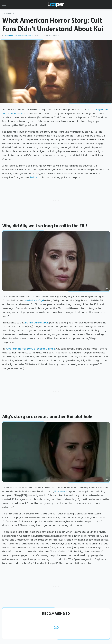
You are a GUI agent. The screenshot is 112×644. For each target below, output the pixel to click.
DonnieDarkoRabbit (37, 323)
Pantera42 (61, 491)
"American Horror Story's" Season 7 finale (30, 349)
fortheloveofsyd (34, 300)
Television (8, 14)
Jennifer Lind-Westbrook (18, 35)
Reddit (33, 177)
